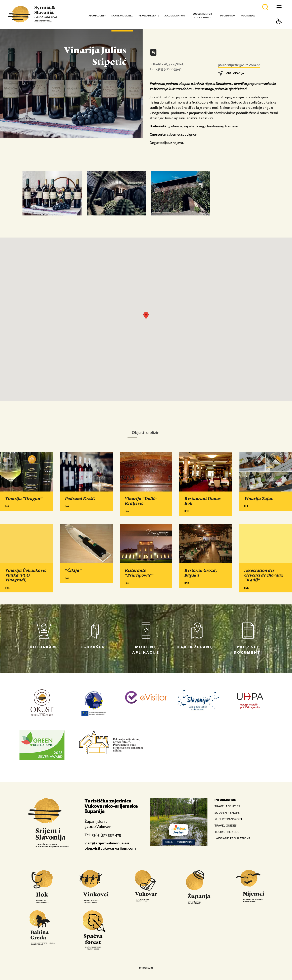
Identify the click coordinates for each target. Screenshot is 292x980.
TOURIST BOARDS (227, 832)
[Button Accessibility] (279, 28)
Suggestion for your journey (202, 16)
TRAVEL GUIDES (226, 826)
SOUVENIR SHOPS (227, 813)
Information (228, 16)
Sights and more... (122, 16)
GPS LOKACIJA (231, 73)
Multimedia (248, 16)
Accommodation (175, 16)
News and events (149, 16)
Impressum (146, 968)
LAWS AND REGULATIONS (232, 838)
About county (97, 16)
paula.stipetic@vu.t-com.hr (239, 65)
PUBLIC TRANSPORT (228, 819)
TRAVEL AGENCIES (227, 806)
